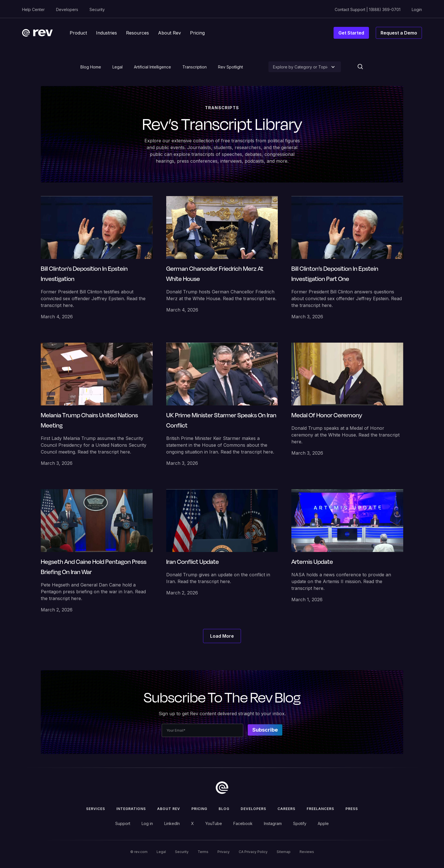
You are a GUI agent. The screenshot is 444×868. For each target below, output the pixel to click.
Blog (224, 809)
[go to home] (222, 788)
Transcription (195, 67)
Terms (203, 852)
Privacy (224, 852)
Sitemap (284, 852)
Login (417, 9)
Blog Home (91, 67)
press (352, 809)
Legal (118, 67)
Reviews (307, 852)
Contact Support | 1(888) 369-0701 (368, 9)
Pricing (199, 809)
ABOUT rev (169, 809)
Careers (286, 809)
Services (96, 809)
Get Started (351, 33)
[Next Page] (222, 636)
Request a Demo (399, 33)
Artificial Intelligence (152, 67)
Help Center (33, 9)
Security (97, 9)
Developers (67, 9)
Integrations (131, 809)
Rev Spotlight (230, 67)
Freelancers (320, 809)
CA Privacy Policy (253, 852)
